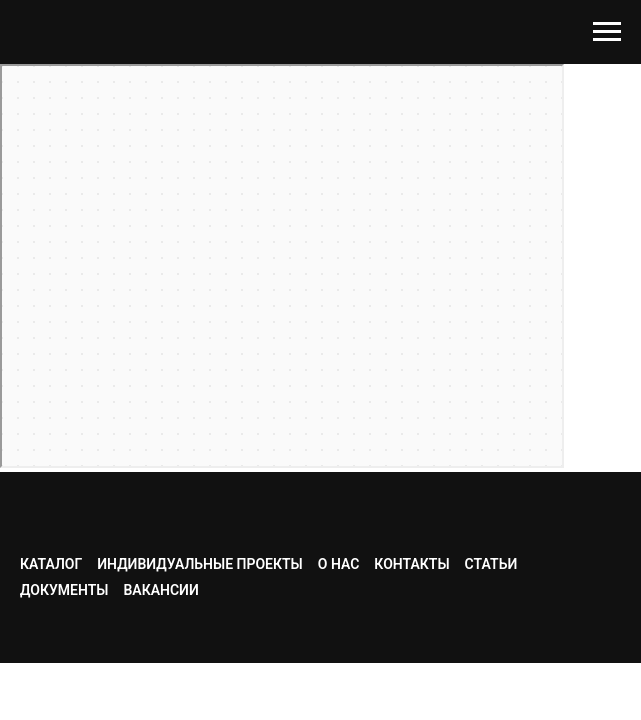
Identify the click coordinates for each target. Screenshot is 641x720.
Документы (64, 590)
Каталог (51, 564)
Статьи (491, 564)
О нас (339, 564)
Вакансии (160, 590)
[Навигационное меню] (607, 32)
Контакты (411, 564)
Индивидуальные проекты (200, 564)
